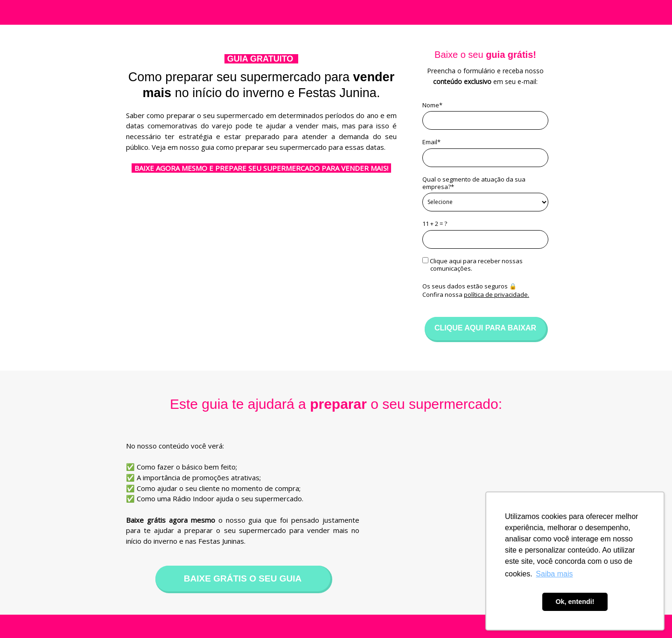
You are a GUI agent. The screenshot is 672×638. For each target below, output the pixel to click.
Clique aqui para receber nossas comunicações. (472, 265)
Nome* (432, 105)
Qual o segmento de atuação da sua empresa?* (474, 183)
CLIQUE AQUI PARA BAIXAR (485, 328)
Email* (431, 142)
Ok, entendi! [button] (575, 602)
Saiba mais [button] (554, 574)
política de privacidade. (497, 294)
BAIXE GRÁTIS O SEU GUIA (243, 578)
